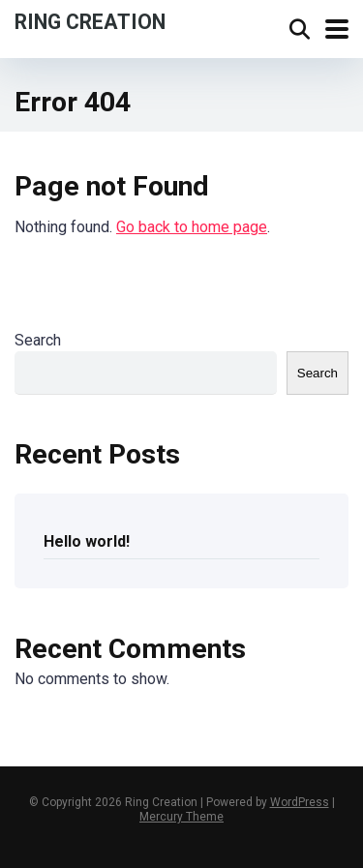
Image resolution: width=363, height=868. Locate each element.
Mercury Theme (181, 817)
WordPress (300, 802)
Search (38, 340)
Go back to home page (192, 227)
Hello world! (87, 541)
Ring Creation (90, 21)
